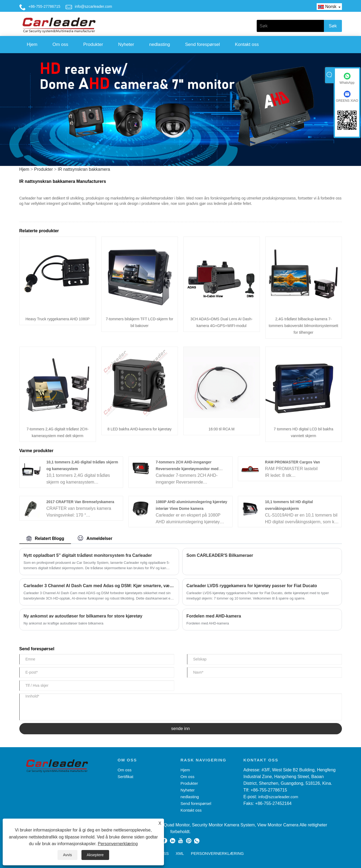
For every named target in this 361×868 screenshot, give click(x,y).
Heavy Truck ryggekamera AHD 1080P (58, 319)
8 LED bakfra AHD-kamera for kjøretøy (140, 429)
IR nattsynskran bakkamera (84, 169)
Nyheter (126, 44)
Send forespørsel (202, 44)
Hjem (32, 44)
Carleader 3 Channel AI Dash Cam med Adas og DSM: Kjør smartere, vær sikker (99, 586)
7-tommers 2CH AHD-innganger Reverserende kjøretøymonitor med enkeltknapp (187, 469)
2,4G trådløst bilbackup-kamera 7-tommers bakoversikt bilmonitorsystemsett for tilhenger (304, 326)
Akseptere (95, 855)
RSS (165, 853)
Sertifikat (126, 777)
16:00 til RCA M (221, 429)
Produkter (93, 44)
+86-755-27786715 (44, 6)
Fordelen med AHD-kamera (214, 616)
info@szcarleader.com (93, 6)
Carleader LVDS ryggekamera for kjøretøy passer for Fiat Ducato (252, 586)
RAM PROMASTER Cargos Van (293, 462)
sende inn (180, 729)
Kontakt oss (247, 44)
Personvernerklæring (118, 844)
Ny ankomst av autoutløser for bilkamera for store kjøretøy (83, 616)
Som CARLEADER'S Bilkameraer (220, 555)
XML (180, 853)
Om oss (60, 44)
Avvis (67, 855)
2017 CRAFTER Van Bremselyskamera (81, 502)
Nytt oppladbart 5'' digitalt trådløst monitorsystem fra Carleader (88, 555)
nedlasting (160, 44)
